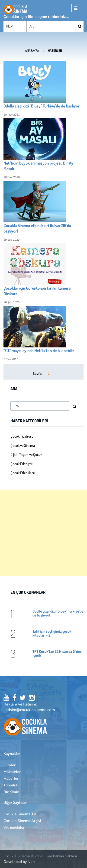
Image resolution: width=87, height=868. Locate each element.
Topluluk (11, 785)
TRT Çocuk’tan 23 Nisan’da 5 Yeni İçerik (57, 653)
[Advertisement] (43, 533)
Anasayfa (32, 51)
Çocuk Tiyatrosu (22, 436)
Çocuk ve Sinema (23, 445)
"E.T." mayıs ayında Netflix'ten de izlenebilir (39, 350)
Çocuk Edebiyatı (22, 464)
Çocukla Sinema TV (20, 814)
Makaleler (12, 772)
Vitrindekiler (14, 828)
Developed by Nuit (19, 862)
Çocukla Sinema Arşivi (22, 821)
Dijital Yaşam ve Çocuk (26, 454)
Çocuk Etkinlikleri (23, 473)
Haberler (11, 779)
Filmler (10, 765)
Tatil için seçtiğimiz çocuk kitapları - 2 (52, 633)
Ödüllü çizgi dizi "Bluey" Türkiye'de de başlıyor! (42, 106)
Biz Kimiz (11, 792)
